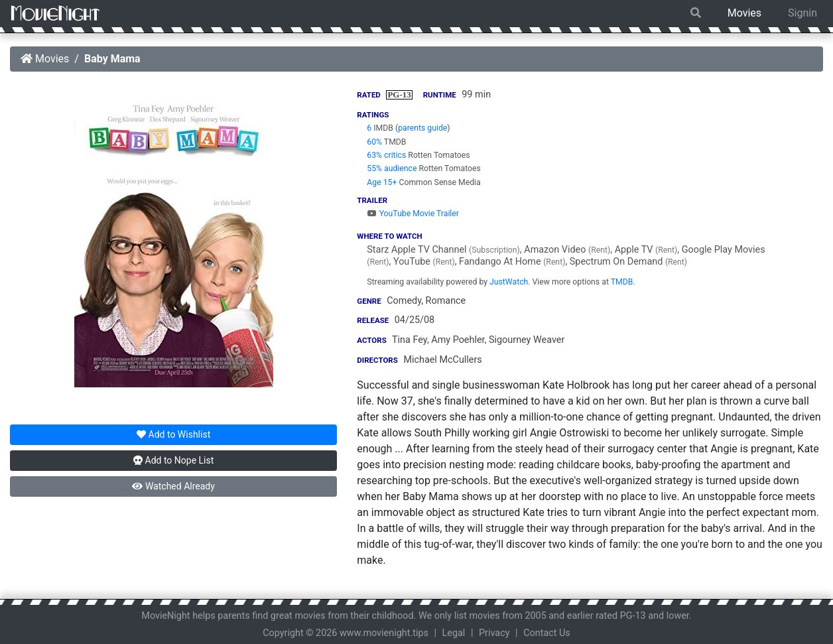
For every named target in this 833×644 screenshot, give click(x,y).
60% (374, 142)
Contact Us (547, 633)
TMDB (622, 282)
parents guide (422, 128)
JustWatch (509, 282)
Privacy (494, 633)
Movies (744, 13)
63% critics (386, 155)
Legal (454, 633)
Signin (802, 13)
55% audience (392, 168)
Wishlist (173, 434)
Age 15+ (382, 182)
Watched (173, 486)
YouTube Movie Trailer (413, 214)
